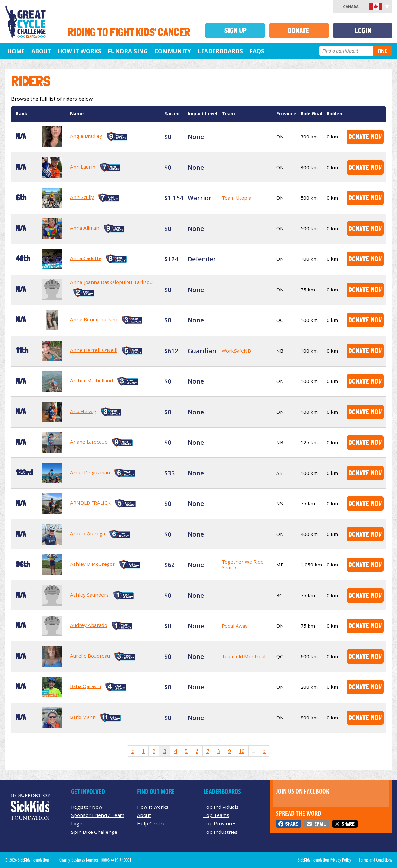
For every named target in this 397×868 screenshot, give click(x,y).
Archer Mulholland (91, 380)
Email (320, 824)
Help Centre (151, 823)
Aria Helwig (83, 411)
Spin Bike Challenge (94, 832)
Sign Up (235, 31)
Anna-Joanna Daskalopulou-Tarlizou (111, 282)
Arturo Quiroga (88, 533)
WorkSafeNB (236, 351)
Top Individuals (221, 807)
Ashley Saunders (89, 595)
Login (363, 31)
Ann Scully (82, 197)
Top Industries (220, 832)
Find (383, 51)
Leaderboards (220, 51)
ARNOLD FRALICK (90, 503)
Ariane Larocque (89, 442)
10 (242, 751)
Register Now (87, 807)
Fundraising (128, 51)
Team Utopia (236, 198)
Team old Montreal (244, 656)
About (41, 51)
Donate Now (365, 136)
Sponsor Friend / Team (98, 815)
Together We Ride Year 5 (243, 565)
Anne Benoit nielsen (94, 319)
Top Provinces (220, 823)
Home (16, 51)
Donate (299, 31)
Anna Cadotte (86, 258)
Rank (22, 114)
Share (292, 824)
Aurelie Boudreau (90, 656)
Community (173, 51)
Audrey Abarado (89, 625)
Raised (172, 114)
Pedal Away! (235, 626)
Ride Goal (311, 114)
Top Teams (216, 815)
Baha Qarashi (85, 686)
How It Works (79, 51)
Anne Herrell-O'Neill (94, 350)
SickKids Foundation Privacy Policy (325, 860)
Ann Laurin (83, 167)
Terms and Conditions (375, 860)
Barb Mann (83, 717)
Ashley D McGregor (92, 564)
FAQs (257, 51)
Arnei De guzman (90, 472)
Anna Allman (85, 228)
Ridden (334, 114)
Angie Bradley (86, 136)
